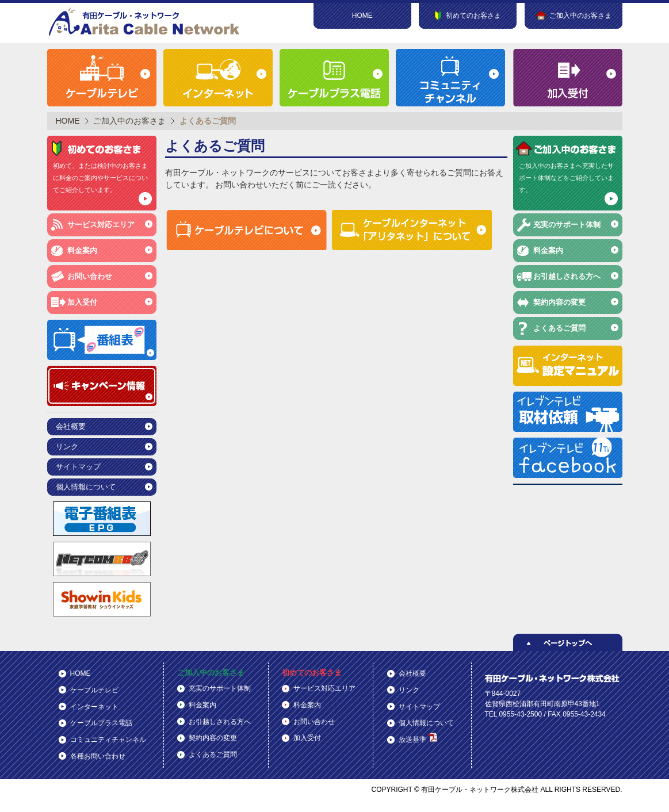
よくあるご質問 (559, 328)
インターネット (94, 707)
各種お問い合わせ (98, 756)
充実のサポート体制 (567, 225)
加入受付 (82, 302)
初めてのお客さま (312, 673)
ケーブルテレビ (94, 690)
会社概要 (71, 426)
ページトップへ (568, 642)
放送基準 (418, 738)
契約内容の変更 (559, 302)
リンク (67, 447)
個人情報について (86, 487)
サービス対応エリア (101, 225)
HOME (362, 16)
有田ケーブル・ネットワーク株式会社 (145, 22)
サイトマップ (78, 467)
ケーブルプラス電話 (101, 723)
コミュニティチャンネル (108, 740)
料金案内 (82, 250)
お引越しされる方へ (567, 276)
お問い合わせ (90, 276)
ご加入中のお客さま (129, 121)
